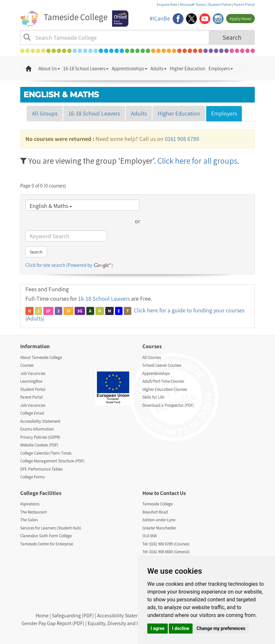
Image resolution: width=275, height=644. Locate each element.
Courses (27, 365)
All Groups (45, 113)
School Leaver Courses (162, 365)
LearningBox (31, 381)
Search (232, 37)
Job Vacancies (33, 373)
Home (42, 616)
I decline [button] (181, 628)
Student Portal (220, 4)
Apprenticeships (130, 69)
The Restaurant (33, 512)
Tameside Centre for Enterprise (47, 544)
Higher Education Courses (165, 389)
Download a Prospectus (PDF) (168, 405)
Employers (221, 69)
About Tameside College (41, 357)
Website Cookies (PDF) (39, 445)
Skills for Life (153, 397)
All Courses (152, 357)
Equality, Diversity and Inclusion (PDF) (129, 623)
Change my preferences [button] (221, 628)
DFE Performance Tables (41, 469)
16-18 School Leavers (86, 69)
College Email (32, 413)
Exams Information (37, 429)
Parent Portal (244, 4)
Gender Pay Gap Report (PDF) (53, 623)
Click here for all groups (197, 161)
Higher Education (188, 69)
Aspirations (30, 504)
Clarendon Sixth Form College (46, 536)
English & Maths (51, 206)
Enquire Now (167, 4)
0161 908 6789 (182, 139)
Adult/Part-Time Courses (163, 381)
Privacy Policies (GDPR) (40, 437)
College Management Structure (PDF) (52, 461)
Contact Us (173, 493)
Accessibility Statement (40, 421)
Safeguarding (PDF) (73, 616)
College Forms (32, 477)
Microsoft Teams (193, 4)
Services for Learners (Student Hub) (51, 528)
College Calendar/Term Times (46, 453)
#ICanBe (160, 18)
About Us (49, 69)
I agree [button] (158, 628)
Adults (159, 69)
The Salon (29, 520)
